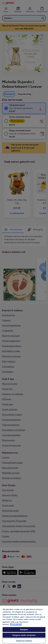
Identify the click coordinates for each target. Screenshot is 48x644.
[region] (24, 625)
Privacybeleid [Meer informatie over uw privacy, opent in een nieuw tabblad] (16, 624)
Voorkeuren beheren (24, 641)
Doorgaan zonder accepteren (24, 635)
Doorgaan (24, 630)
